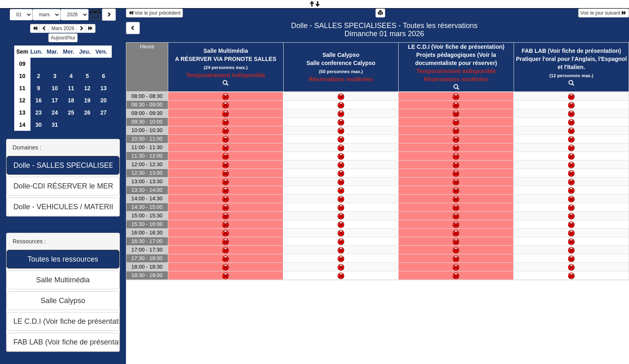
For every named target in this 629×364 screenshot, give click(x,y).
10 (22, 76)
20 (104, 100)
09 (22, 64)
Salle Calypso (341, 55)
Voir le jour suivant (604, 13)
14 (22, 125)
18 (71, 100)
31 (55, 125)
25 (71, 113)
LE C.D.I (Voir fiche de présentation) (456, 47)
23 (39, 113)
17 (55, 100)
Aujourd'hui (63, 38)
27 (104, 113)
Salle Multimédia (226, 51)
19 (87, 100)
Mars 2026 (63, 28)
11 (22, 88)
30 (39, 125)
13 (104, 88)
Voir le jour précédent (155, 13)
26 (87, 113)
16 (39, 100)
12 (87, 88)
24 (55, 113)
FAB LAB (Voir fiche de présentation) (572, 51)
